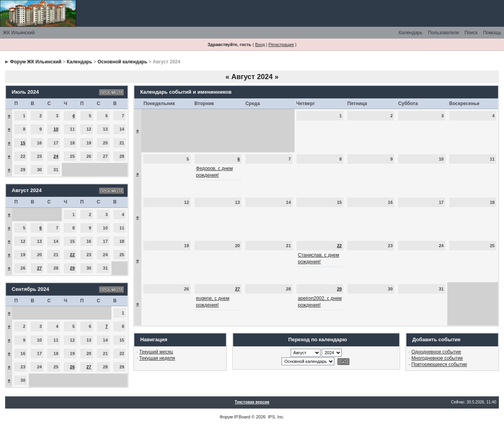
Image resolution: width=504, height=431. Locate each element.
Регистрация (281, 44)
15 (23, 143)
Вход (260, 44)
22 (72, 255)
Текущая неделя (157, 358)
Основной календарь (122, 62)
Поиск (471, 33)
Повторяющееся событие (439, 364)
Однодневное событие (436, 352)
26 (72, 367)
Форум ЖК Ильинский (36, 62)
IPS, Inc (276, 417)
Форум (226, 417)
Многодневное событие (437, 358)
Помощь (492, 33)
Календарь (410, 33)
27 (39, 268)
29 (72, 268)
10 (56, 129)
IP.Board (242, 417)
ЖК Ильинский (19, 33)
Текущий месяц (156, 352)
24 (56, 156)
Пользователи (443, 33)
